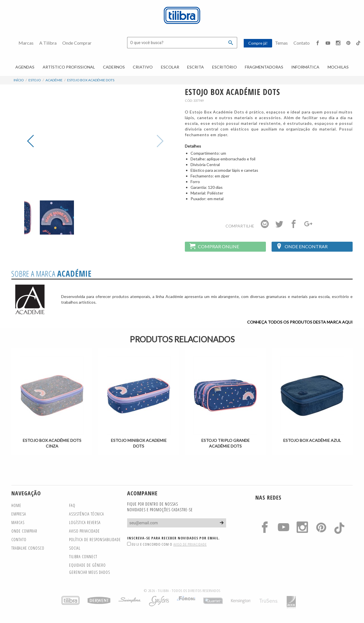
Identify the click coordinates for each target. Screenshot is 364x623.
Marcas (26, 43)
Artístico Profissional (69, 67)
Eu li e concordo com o (167, 544)
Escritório (225, 67)
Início (19, 80)
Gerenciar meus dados (90, 572)
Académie (54, 80)
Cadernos (114, 67)
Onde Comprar (77, 43)
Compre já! (258, 43)
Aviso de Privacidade (190, 544)
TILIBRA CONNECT (83, 557)
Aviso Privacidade (84, 531)
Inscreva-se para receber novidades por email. (173, 538)
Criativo (143, 67)
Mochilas (338, 67)
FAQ (72, 505)
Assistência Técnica (87, 514)
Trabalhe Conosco (28, 548)
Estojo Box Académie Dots (91, 80)
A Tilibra (48, 43)
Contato (302, 43)
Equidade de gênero (87, 565)
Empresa (19, 514)
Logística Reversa (85, 522)
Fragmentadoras (264, 67)
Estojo (35, 80)
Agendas (25, 67)
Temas (281, 43)
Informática (305, 67)
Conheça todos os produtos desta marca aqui (300, 322)
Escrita (196, 67)
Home (16, 505)
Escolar (170, 67)
